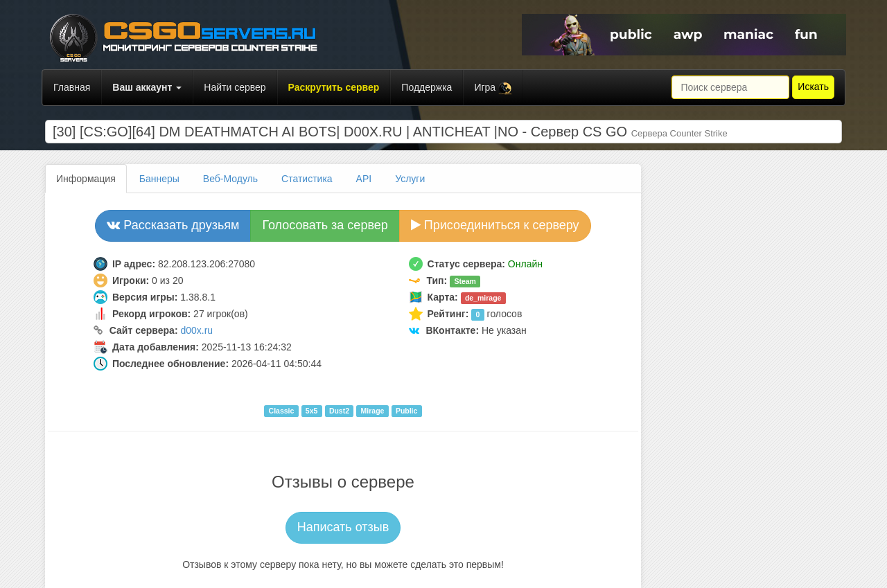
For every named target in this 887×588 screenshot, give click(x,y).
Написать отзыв (343, 527)
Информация (86, 179)
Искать (813, 87)
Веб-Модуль (230, 179)
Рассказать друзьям (173, 225)
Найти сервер (235, 87)
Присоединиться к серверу (495, 225)
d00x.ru (196, 330)
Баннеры (159, 179)
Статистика (307, 179)
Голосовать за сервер (325, 225)
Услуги (410, 179)
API (364, 179)
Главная (72, 87)
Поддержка (427, 87)
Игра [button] (493, 88)
